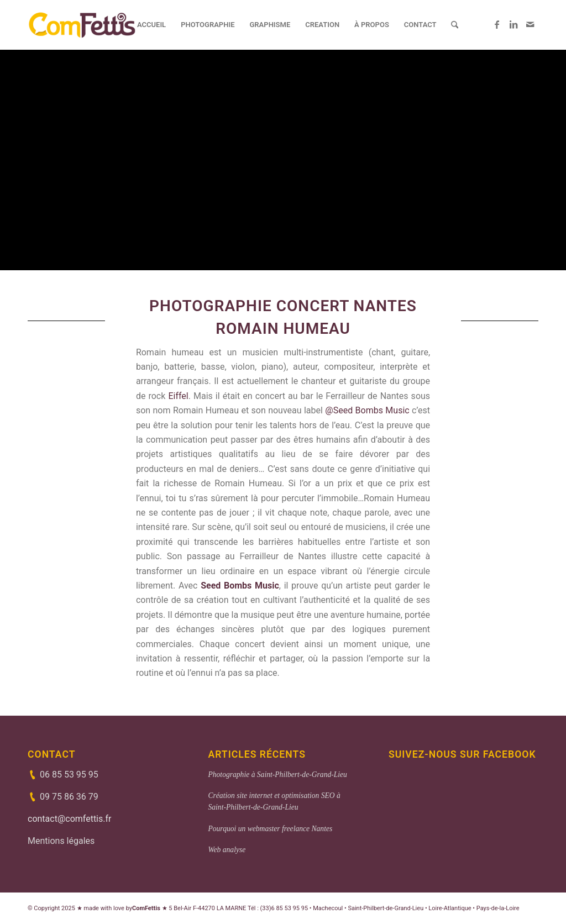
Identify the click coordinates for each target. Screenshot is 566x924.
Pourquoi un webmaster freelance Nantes (270, 829)
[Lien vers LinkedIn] (513, 24)
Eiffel (178, 396)
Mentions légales (61, 841)
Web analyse (227, 850)
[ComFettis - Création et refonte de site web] (82, 25)
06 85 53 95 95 (69, 775)
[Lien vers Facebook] (497, 24)
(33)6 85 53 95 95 (284, 908)
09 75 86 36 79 (69, 797)
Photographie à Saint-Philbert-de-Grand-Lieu (277, 775)
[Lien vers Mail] (530, 24)
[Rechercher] (455, 25)
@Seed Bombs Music (367, 410)
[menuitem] (151, 25)
